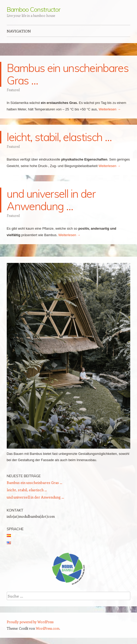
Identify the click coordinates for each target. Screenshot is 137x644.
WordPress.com (48, 628)
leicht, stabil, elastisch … (59, 137)
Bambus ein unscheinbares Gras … (68, 74)
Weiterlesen (110, 109)
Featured (13, 90)
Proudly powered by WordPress (30, 622)
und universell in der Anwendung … (51, 200)
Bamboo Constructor (34, 9)
